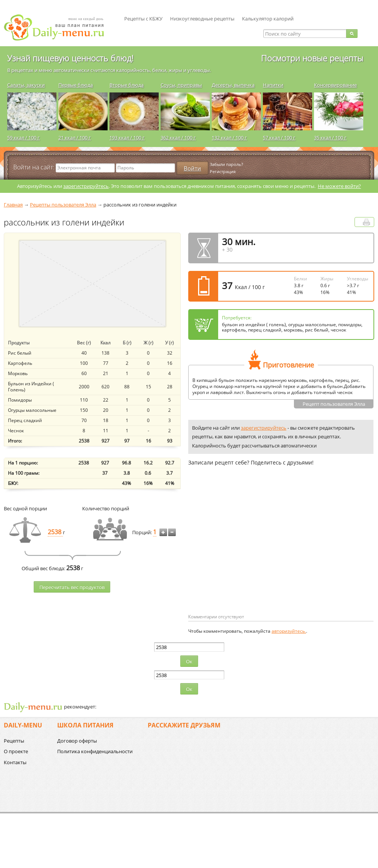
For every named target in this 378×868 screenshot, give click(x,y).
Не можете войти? (339, 186)
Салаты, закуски (26, 85)
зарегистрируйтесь (86, 186)
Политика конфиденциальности (95, 751)
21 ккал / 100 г (75, 138)
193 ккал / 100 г (127, 138)
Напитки (273, 85)
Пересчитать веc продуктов (72, 587)
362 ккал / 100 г (178, 138)
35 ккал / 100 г (330, 138)
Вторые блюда (127, 85)
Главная (13, 205)
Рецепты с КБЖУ (143, 19)
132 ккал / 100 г (229, 138)
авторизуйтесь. (289, 631)
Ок (189, 662)
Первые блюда (76, 85)
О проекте (16, 751)
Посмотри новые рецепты (312, 58)
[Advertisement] (252, 552)
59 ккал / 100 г (23, 138)
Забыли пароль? (226, 164)
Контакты (15, 762)
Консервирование (335, 85)
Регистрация (223, 171)
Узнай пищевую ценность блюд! (70, 58)
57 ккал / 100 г (279, 138)
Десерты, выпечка (233, 85)
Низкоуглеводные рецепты (202, 19)
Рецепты (14, 741)
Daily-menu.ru (59, 27)
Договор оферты (77, 741)
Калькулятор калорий (268, 19)
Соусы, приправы (181, 85)
